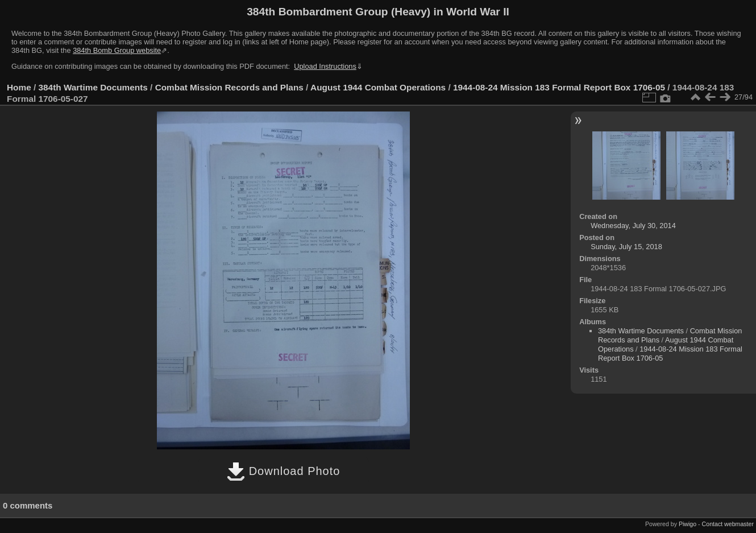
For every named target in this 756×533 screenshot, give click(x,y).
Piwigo (688, 524)
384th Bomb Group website (117, 50)
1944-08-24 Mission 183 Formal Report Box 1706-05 (559, 87)
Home (19, 87)
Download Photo (283, 471)
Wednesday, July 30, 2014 (633, 226)
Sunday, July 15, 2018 (626, 247)
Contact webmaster (728, 524)
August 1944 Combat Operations (378, 87)
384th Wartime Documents (93, 87)
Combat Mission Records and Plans (229, 87)
